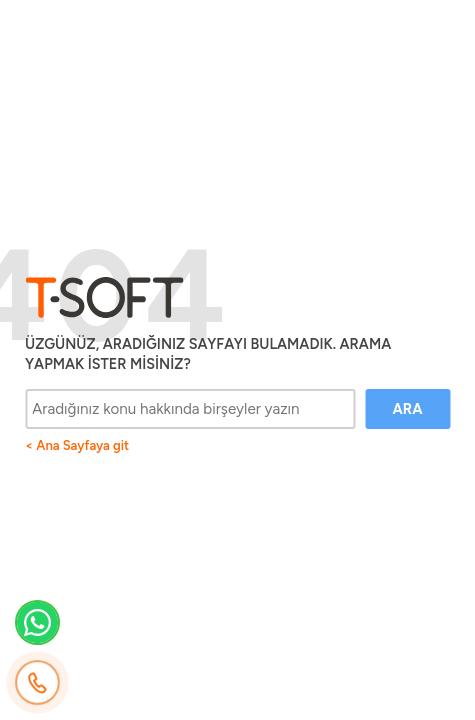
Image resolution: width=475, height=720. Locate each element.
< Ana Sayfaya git (77, 445)
